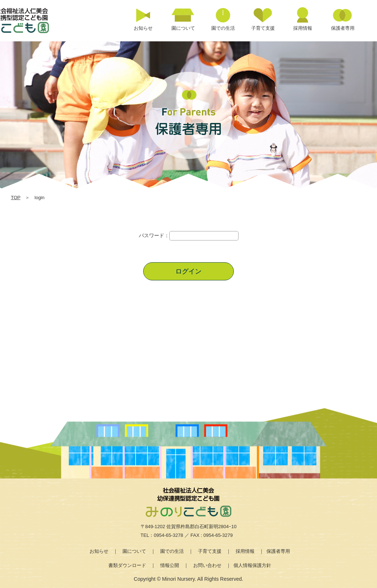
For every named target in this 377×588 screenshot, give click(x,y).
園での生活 (172, 551)
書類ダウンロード (127, 565)
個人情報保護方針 (252, 565)
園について (134, 551)
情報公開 (170, 565)
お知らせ (99, 551)
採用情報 (245, 551)
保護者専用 (278, 551)
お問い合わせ (207, 565)
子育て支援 (210, 551)
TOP (16, 198)
